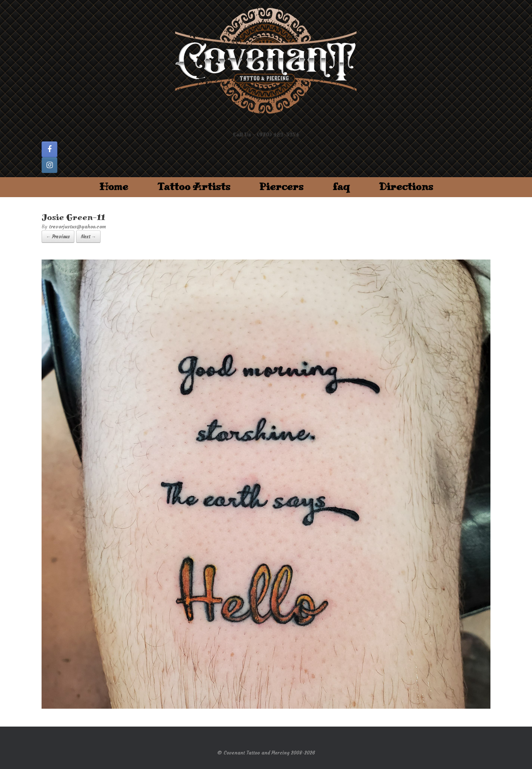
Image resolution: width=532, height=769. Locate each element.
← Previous (58, 237)
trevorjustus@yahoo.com (78, 226)
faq (341, 187)
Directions (406, 187)
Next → (88, 237)
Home (114, 187)
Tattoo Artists (194, 187)
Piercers (281, 187)
